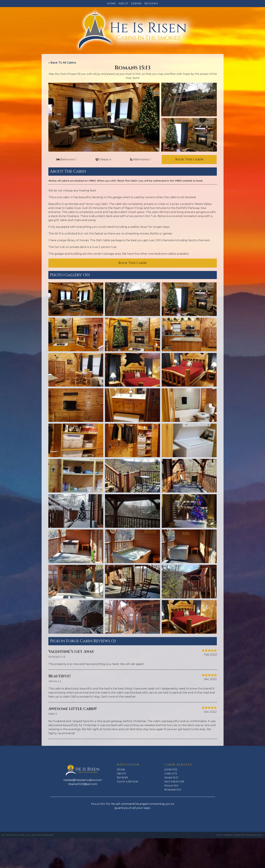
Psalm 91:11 (171, 786)
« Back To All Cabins (62, 63)
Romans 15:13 (173, 790)
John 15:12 (171, 770)
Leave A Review (127, 782)
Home (112, 4)
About (123, 4)
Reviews (151, 4)
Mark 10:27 (171, 778)
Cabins (136, 4)
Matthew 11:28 (174, 782)
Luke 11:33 (171, 774)
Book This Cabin (189, 159)
